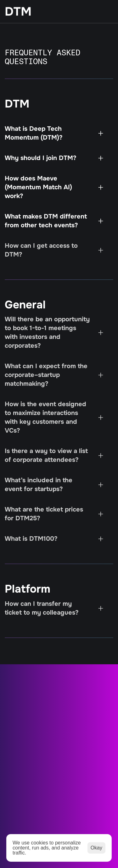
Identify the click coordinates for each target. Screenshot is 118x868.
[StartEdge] (52, 12)
